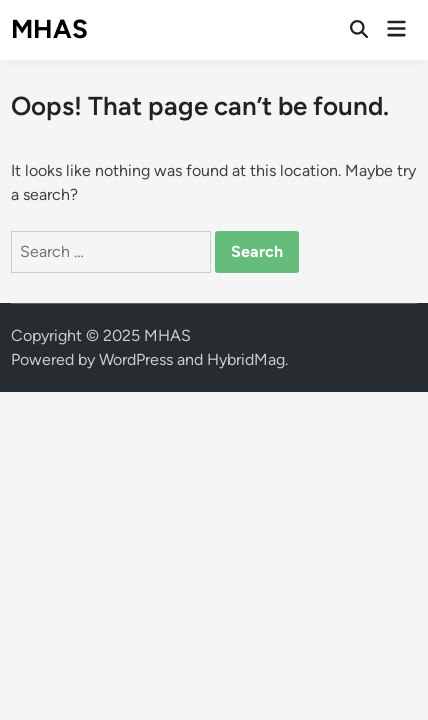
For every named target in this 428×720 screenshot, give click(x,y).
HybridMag (246, 359)
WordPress (136, 359)
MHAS (49, 29)
